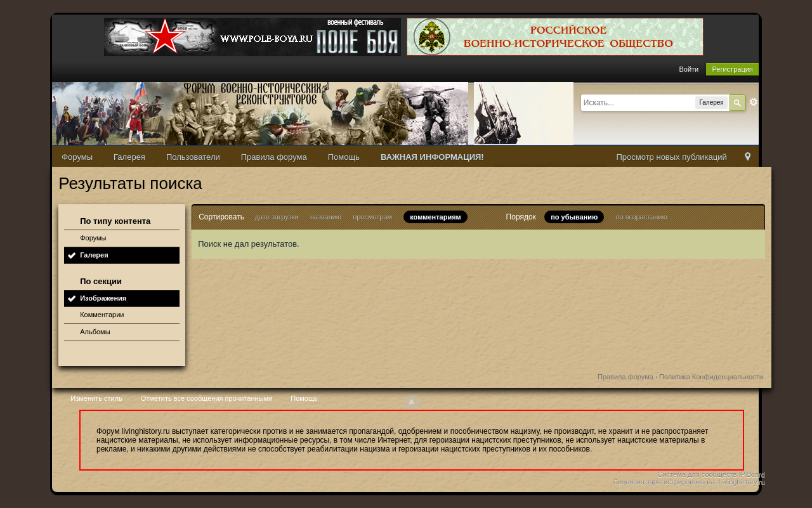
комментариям (435, 217)
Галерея (129, 157)
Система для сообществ (697, 474)
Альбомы (95, 332)
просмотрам (372, 217)
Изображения (103, 298)
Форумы (77, 157)
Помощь (344, 157)
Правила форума (274, 157)
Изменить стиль (96, 398)
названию (326, 217)
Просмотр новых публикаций (671, 157)
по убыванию (574, 217)
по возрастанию (642, 217)
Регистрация (732, 69)
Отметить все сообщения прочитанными (206, 398)
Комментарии (102, 315)
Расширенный (754, 102)
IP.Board (751, 474)
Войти (689, 69)
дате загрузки (277, 217)
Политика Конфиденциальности (711, 377)
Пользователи (193, 157)
